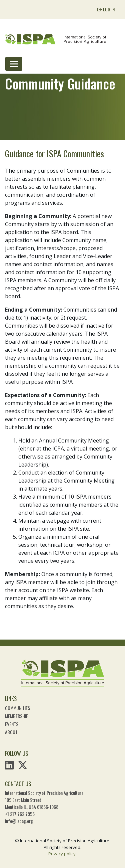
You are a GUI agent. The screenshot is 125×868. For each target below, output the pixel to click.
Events (12, 724)
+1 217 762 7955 (20, 814)
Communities (17, 708)
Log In (106, 9)
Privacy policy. (62, 854)
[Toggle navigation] (14, 64)
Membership (17, 716)
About (11, 732)
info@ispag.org (19, 821)
